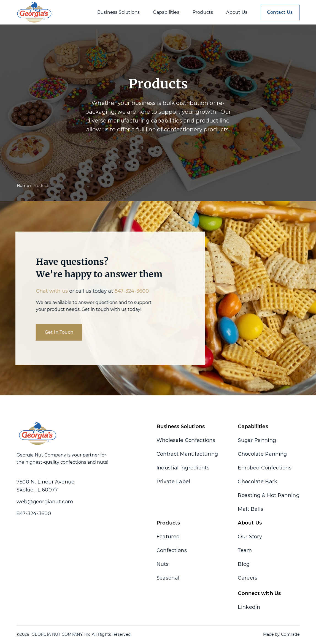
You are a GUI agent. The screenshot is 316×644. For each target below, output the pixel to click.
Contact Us (280, 12)
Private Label (173, 482)
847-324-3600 (127, 291)
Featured (168, 537)
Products (168, 523)
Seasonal (168, 578)
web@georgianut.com (45, 502)
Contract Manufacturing (187, 454)
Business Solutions (181, 426)
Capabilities (253, 426)
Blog (244, 564)
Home (23, 186)
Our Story (250, 537)
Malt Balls (250, 509)
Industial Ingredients (183, 468)
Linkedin (249, 607)
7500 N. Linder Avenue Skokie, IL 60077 (45, 486)
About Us (250, 523)
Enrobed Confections (265, 468)
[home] (34, 12)
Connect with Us (259, 593)
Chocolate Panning (262, 454)
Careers (248, 578)
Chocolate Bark (257, 482)
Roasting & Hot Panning (269, 495)
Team (245, 550)
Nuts (163, 564)
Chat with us (47, 291)
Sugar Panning (257, 440)
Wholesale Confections (186, 440)
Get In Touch (55, 332)
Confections (172, 550)
